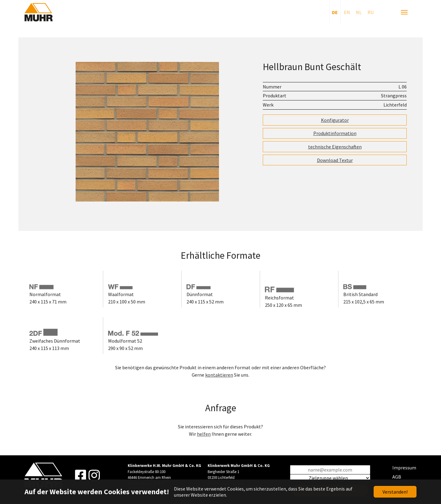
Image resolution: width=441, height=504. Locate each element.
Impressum (404, 468)
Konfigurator (335, 120)
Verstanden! (395, 492)
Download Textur (335, 160)
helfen (204, 434)
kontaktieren (219, 375)
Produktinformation (335, 133)
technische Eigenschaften (335, 147)
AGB (397, 477)
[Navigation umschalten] (404, 12)
